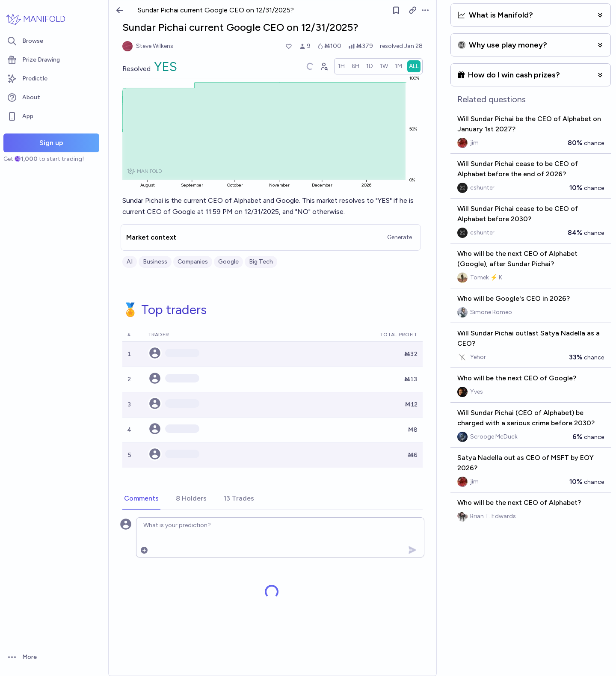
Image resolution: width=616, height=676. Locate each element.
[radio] (341, 66)
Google (228, 262)
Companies (193, 262)
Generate (400, 237)
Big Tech (261, 262)
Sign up (51, 143)
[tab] (141, 499)
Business (155, 262)
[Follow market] (396, 10)
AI (130, 262)
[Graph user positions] (324, 66)
